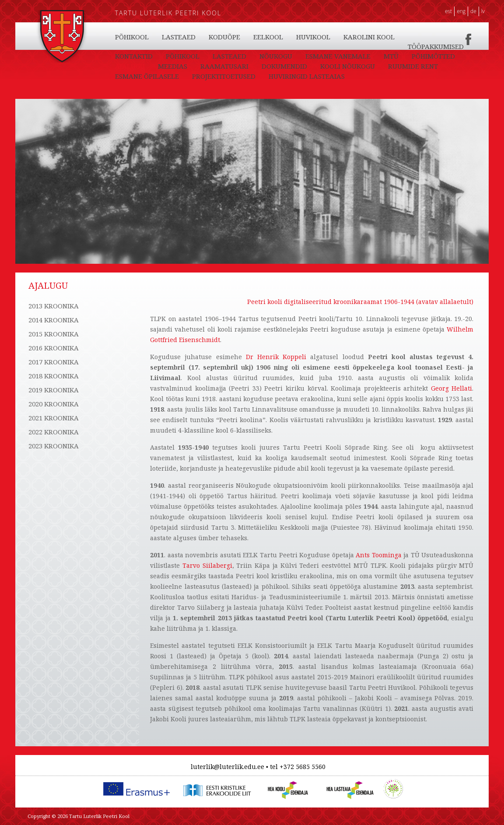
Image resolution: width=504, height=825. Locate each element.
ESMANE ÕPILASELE (147, 76)
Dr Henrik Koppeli (276, 357)
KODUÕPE (224, 37)
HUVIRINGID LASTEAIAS (307, 76)
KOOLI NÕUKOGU (348, 66)
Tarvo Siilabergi (207, 565)
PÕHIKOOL (132, 37)
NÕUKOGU (276, 56)
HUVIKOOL (313, 37)
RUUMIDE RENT (413, 66)
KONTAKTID (134, 56)
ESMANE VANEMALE (338, 56)
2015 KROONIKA (54, 334)
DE (473, 11)
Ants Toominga (379, 555)
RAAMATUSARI (224, 66)
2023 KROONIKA (54, 446)
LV (483, 11)
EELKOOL (268, 37)
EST (448, 11)
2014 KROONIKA (54, 320)
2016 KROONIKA (54, 348)
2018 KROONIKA (54, 376)
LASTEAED (179, 37)
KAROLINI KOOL (369, 37)
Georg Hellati (452, 388)
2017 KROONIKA (54, 362)
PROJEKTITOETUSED (224, 76)
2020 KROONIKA (54, 404)
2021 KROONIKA (54, 418)
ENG (461, 11)
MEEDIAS (173, 66)
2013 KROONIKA (54, 306)
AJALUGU (130, 66)
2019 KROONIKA (54, 390)
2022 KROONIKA (54, 432)
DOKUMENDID (284, 66)
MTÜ (391, 56)
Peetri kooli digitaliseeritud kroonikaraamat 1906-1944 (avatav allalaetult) (360, 302)
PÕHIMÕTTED (433, 56)
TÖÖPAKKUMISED (436, 46)
